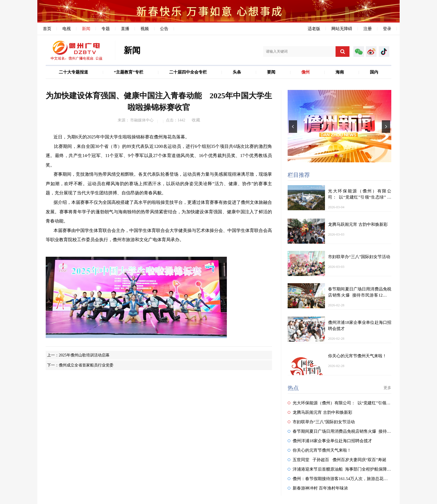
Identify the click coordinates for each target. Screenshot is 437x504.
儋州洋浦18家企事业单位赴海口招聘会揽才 (330, 441)
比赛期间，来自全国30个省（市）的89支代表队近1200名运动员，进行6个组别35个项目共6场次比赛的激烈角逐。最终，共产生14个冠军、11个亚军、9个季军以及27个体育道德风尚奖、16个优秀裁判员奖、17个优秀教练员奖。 (159, 156)
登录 (387, 29)
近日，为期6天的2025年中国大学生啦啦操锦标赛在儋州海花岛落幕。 (118, 137)
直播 (125, 29)
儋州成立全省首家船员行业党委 (86, 365)
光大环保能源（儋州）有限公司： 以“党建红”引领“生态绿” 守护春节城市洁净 (362, 403)
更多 (387, 388)
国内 (374, 72)
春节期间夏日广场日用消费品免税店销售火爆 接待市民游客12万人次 (354, 431)
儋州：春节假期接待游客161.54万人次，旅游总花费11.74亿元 (346, 479)
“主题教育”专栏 (129, 72)
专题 (106, 29)
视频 (145, 29)
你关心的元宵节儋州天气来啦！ (319, 450)
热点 (293, 388)
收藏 (196, 120)
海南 (340, 72)
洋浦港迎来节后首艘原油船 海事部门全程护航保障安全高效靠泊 (350, 469)
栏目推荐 (299, 175)
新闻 (86, 29)
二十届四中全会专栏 (188, 72)
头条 (237, 72)
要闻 (271, 72)
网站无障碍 (342, 29)
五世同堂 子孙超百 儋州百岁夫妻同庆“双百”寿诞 (337, 460)
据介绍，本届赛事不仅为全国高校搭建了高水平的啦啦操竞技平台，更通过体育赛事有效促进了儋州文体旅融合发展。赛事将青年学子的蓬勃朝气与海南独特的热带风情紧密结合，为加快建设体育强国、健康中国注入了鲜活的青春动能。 (159, 212)
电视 (67, 29)
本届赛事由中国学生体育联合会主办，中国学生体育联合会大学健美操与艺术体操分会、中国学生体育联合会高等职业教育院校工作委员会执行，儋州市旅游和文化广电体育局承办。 (159, 283)
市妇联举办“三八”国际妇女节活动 (321, 422)
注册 (368, 29)
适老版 (314, 29)
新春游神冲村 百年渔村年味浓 (318, 488)
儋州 (305, 72)
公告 (164, 29)
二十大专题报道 (73, 72)
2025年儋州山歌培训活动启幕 (84, 355)
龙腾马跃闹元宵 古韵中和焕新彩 (320, 412)
